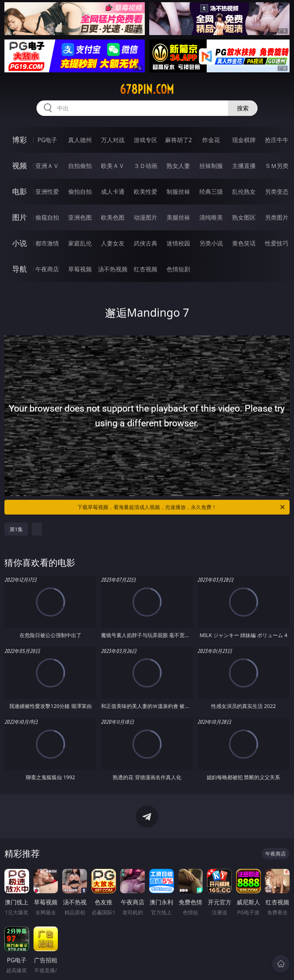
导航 (20, 269)
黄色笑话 (244, 243)
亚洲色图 (80, 217)
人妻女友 (113, 243)
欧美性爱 (146, 192)
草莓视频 (80, 269)
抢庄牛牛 (277, 140)
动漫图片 (146, 217)
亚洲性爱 (47, 192)
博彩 (20, 140)
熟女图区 (244, 217)
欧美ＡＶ (113, 166)
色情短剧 (178, 269)
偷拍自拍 (80, 192)
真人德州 (80, 140)
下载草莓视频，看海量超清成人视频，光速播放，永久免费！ (182, 507)
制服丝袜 (178, 192)
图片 (20, 217)
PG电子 (47, 140)
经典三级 (211, 192)
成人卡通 (113, 192)
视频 (20, 166)
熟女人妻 (178, 166)
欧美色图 (113, 217)
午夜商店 (47, 269)
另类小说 (211, 243)
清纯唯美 (211, 217)
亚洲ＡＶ (47, 166)
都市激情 (47, 243)
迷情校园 (178, 243)
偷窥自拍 (47, 217)
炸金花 (211, 140)
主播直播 (244, 166)
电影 (20, 191)
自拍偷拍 (80, 166)
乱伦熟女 (244, 192)
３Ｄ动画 (146, 166)
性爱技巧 (277, 243)
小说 (20, 243)
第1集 (16, 529)
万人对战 (113, 140)
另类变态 (277, 192)
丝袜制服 (211, 166)
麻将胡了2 (178, 140)
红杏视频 (146, 269)
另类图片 (277, 217)
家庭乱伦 (80, 243)
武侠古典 (146, 243)
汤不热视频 (113, 269)
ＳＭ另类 (277, 166)
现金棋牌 (244, 140)
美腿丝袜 (178, 217)
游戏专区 (146, 140)
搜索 (243, 108)
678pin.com (147, 89)
